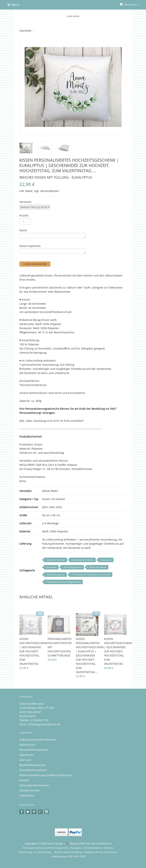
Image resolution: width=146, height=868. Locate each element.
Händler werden (30, 790)
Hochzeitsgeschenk (73, 567)
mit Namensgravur (56, 574)
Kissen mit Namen (54, 499)
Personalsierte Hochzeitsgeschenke (64, 582)
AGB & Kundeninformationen (38, 740)
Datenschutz (27, 745)
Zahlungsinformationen (34, 785)
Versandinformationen (34, 750)
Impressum (27, 755)
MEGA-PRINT (50, 491)
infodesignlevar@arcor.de (44, 724)
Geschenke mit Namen (83, 560)
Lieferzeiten (27, 795)
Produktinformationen (33, 770)
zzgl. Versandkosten (46, 191)
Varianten (25, 202)
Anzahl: (24, 215)
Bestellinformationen (33, 765)
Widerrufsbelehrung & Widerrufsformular (46, 775)
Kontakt (24, 780)
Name (23, 230)
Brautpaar (52, 567)
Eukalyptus (106, 560)
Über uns (25, 760)
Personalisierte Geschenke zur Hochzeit (91, 574)
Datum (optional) (30, 246)
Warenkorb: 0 (129, 5)
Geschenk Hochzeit (56, 560)
